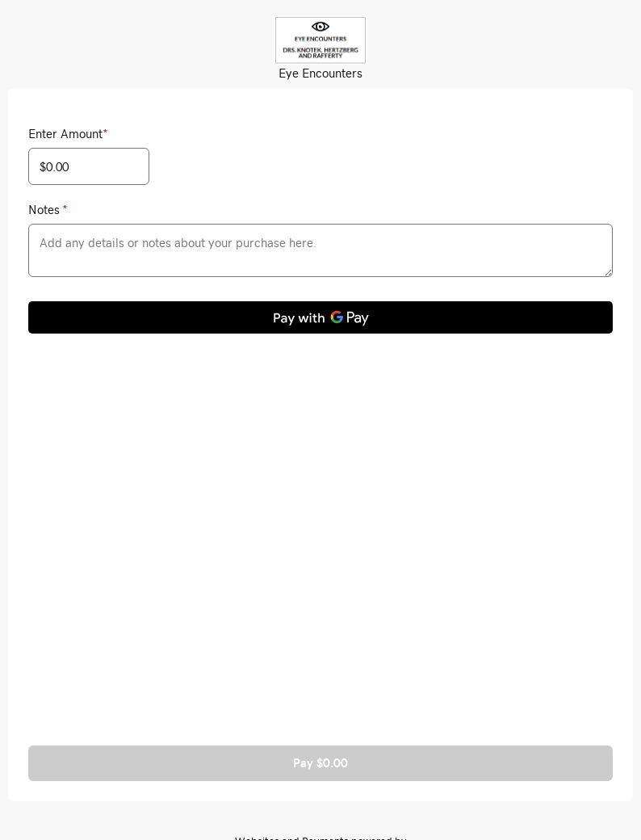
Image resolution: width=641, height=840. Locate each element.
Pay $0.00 (320, 763)
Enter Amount (68, 133)
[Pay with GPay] (320, 317)
